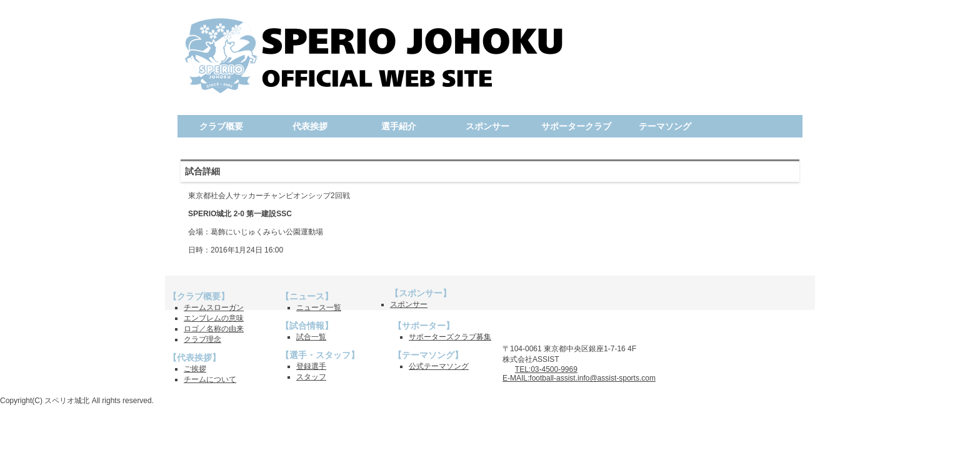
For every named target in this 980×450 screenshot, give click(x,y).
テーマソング (665, 126)
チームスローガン (214, 307)
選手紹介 (399, 126)
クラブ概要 (221, 126)
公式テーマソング (439, 366)
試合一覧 (311, 337)
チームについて (210, 379)
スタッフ (311, 377)
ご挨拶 (195, 369)
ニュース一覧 (319, 307)
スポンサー (487, 126)
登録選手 (311, 366)
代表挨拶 (310, 126)
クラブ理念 (202, 339)
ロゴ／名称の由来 (214, 329)
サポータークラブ (576, 126)
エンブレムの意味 (214, 318)
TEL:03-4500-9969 (546, 369)
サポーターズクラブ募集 (450, 337)
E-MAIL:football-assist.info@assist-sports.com (579, 378)
